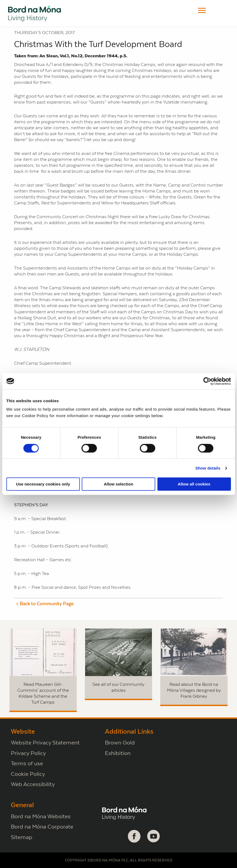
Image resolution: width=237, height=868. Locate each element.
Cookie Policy (28, 774)
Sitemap (22, 837)
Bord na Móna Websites (41, 816)
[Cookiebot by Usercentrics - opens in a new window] (207, 381)
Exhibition (118, 753)
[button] (202, 11)
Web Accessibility (33, 784)
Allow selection (118, 484)
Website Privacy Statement (45, 742)
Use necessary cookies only (43, 484)
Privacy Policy (28, 753)
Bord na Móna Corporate (42, 827)
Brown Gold (120, 742)
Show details (208, 468)
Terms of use (27, 763)
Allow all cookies (194, 484)
